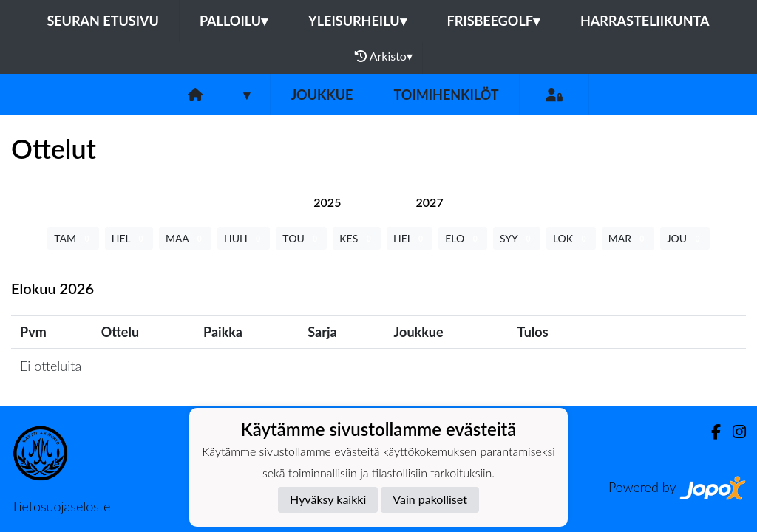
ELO (463, 238)
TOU (301, 238)
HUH (244, 238)
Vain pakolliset (430, 499)
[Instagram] (733, 432)
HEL (129, 238)
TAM (73, 238)
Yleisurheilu (357, 21)
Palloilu (234, 21)
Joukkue (322, 95)
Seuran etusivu (103, 21)
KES (357, 238)
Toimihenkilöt (446, 95)
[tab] (327, 202)
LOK (571, 238)
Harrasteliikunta (645, 21)
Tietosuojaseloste (61, 506)
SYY (517, 238)
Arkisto (384, 56)
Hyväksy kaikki (328, 499)
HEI (410, 238)
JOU (685, 238)
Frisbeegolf (493, 21)
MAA (185, 238)
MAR (628, 238)
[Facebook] (710, 432)
